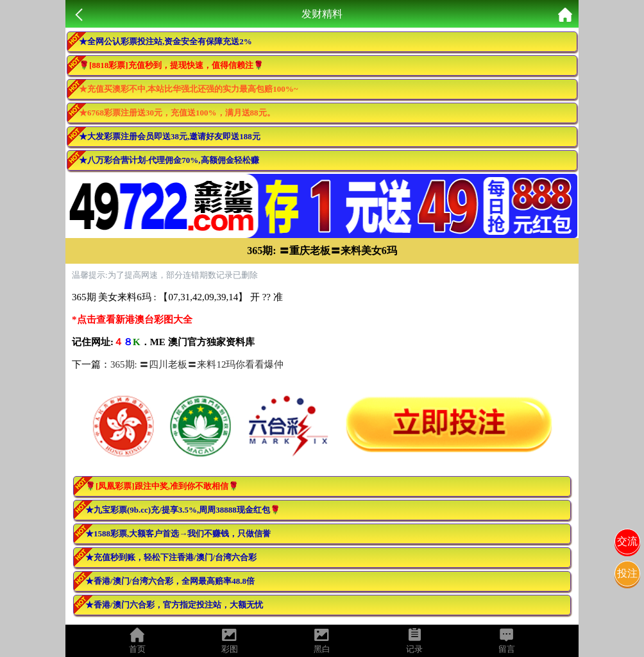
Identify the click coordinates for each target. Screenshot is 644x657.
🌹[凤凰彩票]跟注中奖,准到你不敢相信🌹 (162, 486)
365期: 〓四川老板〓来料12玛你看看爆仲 (197, 364)
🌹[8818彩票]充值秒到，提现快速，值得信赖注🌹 (171, 65)
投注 (627, 573)
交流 (627, 541)
